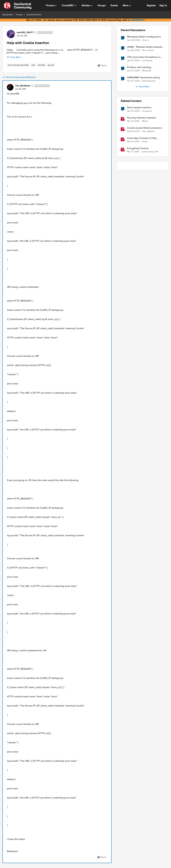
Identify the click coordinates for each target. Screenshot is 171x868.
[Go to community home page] (17, 6)
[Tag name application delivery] (18, 65)
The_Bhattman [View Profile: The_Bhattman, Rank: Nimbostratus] (23, 86)
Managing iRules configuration (144, 37)
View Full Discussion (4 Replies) (19, 77)
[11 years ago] (133, 142)
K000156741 (137, 20)
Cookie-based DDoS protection (145, 128)
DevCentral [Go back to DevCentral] (7, 15)
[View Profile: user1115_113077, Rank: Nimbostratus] (11, 34)
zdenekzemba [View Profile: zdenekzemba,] (149, 81)
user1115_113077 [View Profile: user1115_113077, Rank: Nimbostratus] (25, 33)
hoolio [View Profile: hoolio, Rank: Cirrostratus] (145, 142)
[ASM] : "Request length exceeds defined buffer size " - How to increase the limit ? (145, 47)
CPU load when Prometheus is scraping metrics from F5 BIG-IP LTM (145, 57)
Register (151, 5)
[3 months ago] (134, 40)
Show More (14, 57)
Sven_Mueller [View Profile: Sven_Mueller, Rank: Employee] (148, 131)
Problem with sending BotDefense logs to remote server (146, 67)
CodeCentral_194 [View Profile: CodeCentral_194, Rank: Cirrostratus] (150, 152)
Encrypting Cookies (138, 148)
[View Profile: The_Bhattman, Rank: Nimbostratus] (10, 87)
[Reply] (102, 66)
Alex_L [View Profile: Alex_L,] (146, 40)
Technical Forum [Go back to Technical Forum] (34, 15)
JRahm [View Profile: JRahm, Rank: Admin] (145, 121)
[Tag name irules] (51, 65)
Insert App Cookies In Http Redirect (142, 138)
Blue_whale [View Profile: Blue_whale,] (148, 50)
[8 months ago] (133, 111)
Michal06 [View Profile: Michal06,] (147, 71)
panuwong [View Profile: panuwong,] (147, 61)
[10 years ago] (133, 121)
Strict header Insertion (139, 108)
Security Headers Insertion (142, 118)
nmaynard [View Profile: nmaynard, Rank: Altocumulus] (147, 111)
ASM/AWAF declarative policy (143, 77)
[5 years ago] (133, 131)
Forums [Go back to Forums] (19, 15)
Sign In (163, 5)
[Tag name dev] (33, 65)
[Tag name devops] (41, 65)
